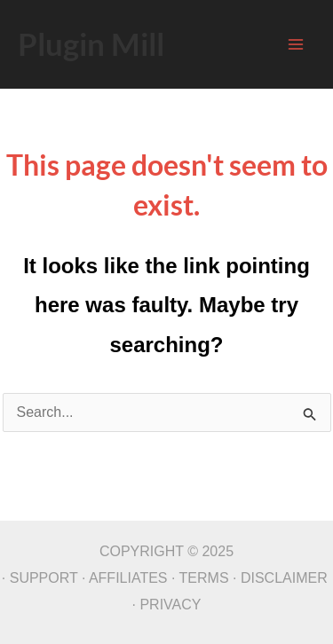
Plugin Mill (91, 43)
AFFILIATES (128, 578)
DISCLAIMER (284, 578)
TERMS (204, 578)
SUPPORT (44, 578)
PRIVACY (170, 605)
